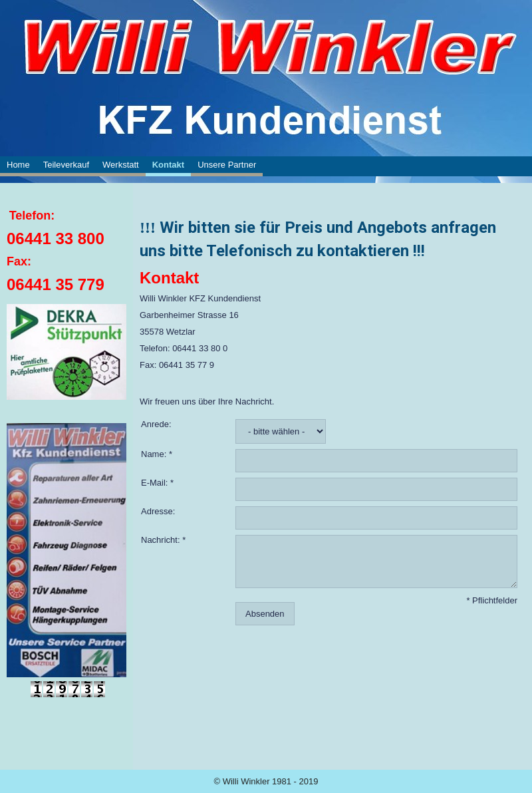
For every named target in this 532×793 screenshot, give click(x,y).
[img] (266, 47)
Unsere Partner (227, 165)
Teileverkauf (66, 165)
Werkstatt (121, 165)
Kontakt (168, 165)
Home (18, 165)
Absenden (265, 614)
